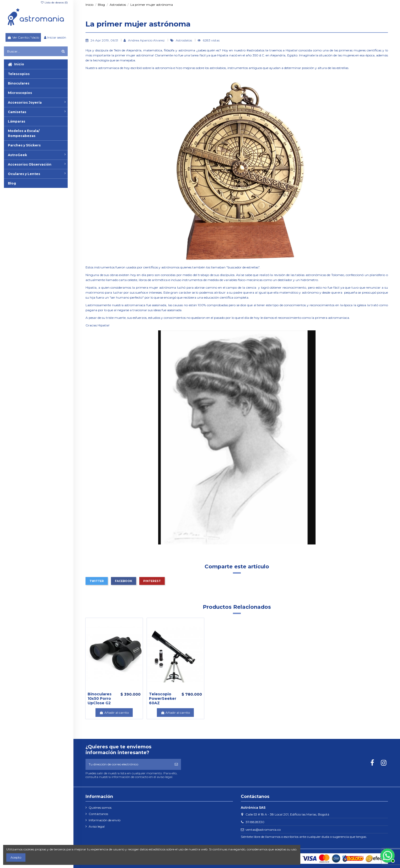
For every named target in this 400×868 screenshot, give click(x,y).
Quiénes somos (100, 808)
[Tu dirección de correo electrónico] (129, 764)
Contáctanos (98, 814)
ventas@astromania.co (263, 830)
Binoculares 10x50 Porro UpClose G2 (100, 698)
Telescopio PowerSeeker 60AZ (163, 698)
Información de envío (105, 820)
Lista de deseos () (54, 2)
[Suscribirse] (176, 764)
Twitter (97, 581)
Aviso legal (97, 826)
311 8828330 (255, 822)
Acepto (16, 857)
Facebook (124, 581)
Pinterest (152, 581)
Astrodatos (184, 40)
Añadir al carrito (114, 713)
